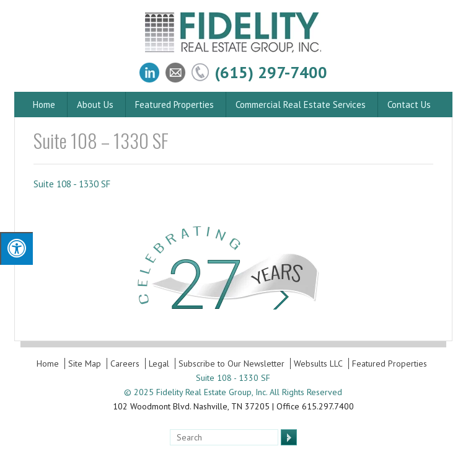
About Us (95, 105)
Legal (159, 364)
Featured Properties (174, 105)
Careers (125, 364)
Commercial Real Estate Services (301, 105)
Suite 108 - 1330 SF (72, 184)
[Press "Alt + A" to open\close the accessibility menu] (16, 248)
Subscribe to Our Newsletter (231, 364)
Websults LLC (318, 364)
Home (44, 105)
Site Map (85, 364)
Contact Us (409, 105)
